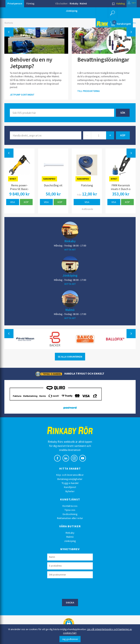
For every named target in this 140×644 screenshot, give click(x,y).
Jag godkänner (70, 639)
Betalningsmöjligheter (70, 479)
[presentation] (75, 588)
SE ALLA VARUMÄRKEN (70, 357)
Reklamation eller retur (70, 518)
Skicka (70, 603)
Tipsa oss (70, 510)
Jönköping (72, 11)
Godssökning (70, 514)
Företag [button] (30, 4)
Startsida (9, 23)
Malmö (83, 4)
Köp (26, 202)
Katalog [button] (111, 4)
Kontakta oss (70, 506)
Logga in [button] (128, 4)
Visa (13, 202)
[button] (112, 13)
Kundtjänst (70, 487)
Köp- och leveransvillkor (70, 475)
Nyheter (70, 491)
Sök (123, 113)
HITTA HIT (70, 250)
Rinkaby (74, 4)
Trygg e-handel (70, 483)
